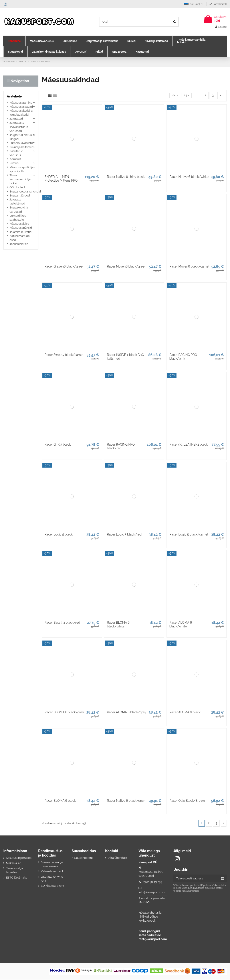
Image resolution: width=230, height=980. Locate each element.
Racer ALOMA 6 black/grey (127, 712)
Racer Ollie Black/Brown (187, 801)
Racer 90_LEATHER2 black (188, 444)
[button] (14, 41)
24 (186, 95)
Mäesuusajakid (19, 224)
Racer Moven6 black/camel (189, 266)
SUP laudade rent (53, 886)
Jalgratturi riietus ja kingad (22, 137)
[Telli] (222, 879)
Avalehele (14, 96)
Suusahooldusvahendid (25, 191)
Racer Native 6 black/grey (126, 801)
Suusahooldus (84, 858)
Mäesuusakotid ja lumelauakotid (21, 113)
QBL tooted (17, 187)
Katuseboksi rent (52, 872)
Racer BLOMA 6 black (60, 801)
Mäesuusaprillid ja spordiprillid (22, 169)
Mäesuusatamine (21, 103)
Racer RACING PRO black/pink (183, 357)
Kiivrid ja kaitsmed (22, 147)
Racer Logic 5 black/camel (189, 534)
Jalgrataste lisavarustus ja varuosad (19, 127)
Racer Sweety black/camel (64, 355)
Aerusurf (15, 159)
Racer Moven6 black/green (127, 266)
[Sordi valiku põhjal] (174, 96)
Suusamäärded (20, 195)
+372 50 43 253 (153, 882)
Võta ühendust (117, 858)
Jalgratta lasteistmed (17, 201)
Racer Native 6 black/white (189, 177)
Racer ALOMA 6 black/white (181, 624)
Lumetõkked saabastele (18, 218)
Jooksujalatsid (19, 244)
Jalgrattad (16, 119)
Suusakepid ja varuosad (19, 209)
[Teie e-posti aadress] (196, 879)
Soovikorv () (218, 4)
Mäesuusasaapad (21, 107)
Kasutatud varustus (16, 153)
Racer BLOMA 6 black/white (118, 624)
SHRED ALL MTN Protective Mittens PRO (61, 179)
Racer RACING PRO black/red (121, 446)
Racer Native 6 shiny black (126, 177)
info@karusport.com (152, 892)
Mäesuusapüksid (21, 228)
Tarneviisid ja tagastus (14, 870)
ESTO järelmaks (16, 878)
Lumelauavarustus (22, 143)
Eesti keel (194, 4)
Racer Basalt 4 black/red (62, 623)
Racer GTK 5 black (58, 444)
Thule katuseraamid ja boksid (20, 179)
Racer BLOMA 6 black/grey (64, 712)
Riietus (14, 163)
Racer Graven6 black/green (65, 266)
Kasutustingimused (19, 858)
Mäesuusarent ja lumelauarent (52, 864)
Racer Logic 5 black (59, 534)
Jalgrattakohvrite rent (52, 879)
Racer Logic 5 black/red (124, 534)
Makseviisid (14, 863)
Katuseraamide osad (20, 238)
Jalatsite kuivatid (21, 232)
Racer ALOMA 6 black (185, 712)
